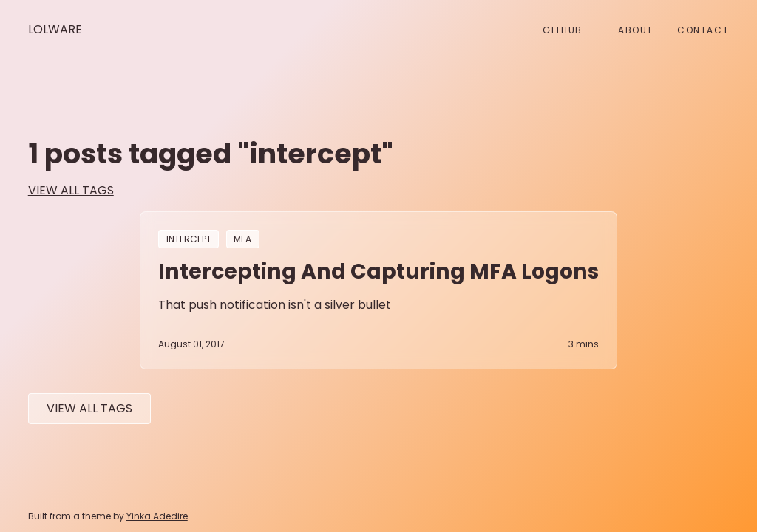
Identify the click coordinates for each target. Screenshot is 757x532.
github (563, 30)
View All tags (89, 408)
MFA (242, 239)
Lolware (55, 29)
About (636, 30)
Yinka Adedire (157, 516)
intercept (189, 239)
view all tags (71, 190)
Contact (703, 30)
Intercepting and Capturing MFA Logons (378, 271)
